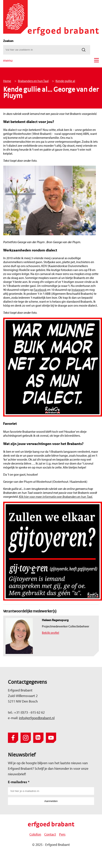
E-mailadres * (19, 782)
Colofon (35, 834)
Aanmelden (51, 801)
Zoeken (8, 41)
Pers (62, 834)
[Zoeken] (84, 50)
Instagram (78, 290)
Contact (50, 834)
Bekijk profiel (51, 633)
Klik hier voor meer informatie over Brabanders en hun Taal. (56, 497)
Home (7, 81)
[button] (96, 60)
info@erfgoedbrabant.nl (37, 718)
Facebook (40, 290)
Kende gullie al (65, 81)
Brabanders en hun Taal (33, 81)
